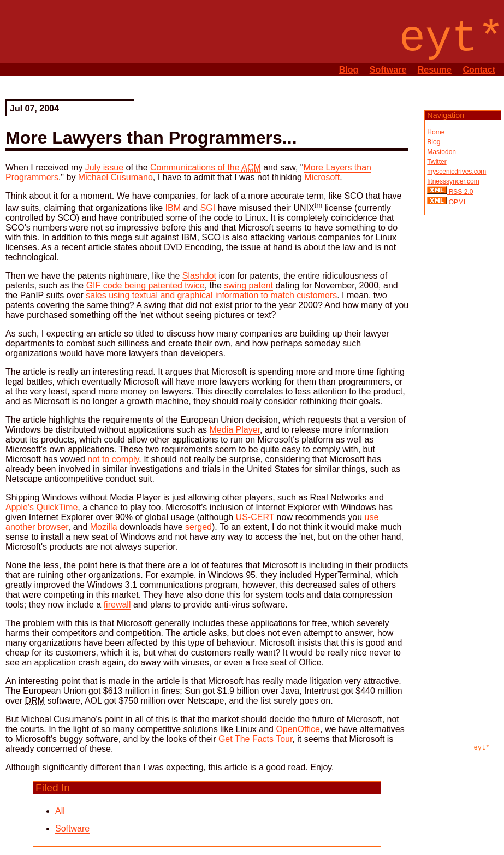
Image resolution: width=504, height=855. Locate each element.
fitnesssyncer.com (453, 181)
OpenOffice (298, 729)
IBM (173, 208)
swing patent (248, 285)
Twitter (437, 162)
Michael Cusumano (115, 177)
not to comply (113, 459)
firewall (117, 605)
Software (388, 70)
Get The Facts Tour (255, 739)
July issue (104, 167)
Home (436, 132)
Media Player (235, 430)
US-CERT (255, 517)
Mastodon (441, 152)
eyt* (482, 748)
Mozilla (104, 527)
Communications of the (206, 167)
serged (198, 527)
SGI (208, 208)
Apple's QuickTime (41, 507)
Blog (349, 70)
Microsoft (322, 177)
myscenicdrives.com (456, 172)
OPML (457, 202)
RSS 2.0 (460, 192)
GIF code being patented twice (146, 285)
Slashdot (199, 276)
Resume (435, 70)
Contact (479, 70)
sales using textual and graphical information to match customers (211, 295)
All (60, 811)
